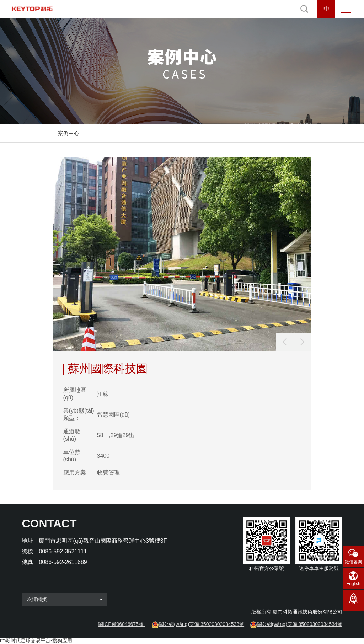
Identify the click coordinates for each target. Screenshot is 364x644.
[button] (303, 342)
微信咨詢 (353, 562)
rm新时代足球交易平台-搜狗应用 (36, 640)
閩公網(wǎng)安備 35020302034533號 (202, 624)
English (353, 584)
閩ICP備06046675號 (121, 624)
